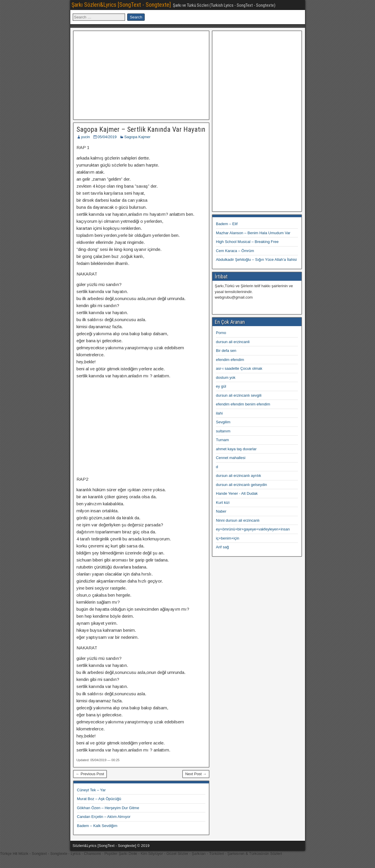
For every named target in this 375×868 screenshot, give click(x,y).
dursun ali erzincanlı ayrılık (238, 476)
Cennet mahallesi (231, 458)
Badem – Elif (227, 224)
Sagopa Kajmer (137, 137)
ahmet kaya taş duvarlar (236, 449)
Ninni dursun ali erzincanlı (238, 520)
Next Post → (196, 774)
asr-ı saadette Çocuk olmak (239, 368)
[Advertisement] (141, 74)
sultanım (223, 431)
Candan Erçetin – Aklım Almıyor (104, 817)
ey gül (221, 386)
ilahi (219, 413)
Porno (221, 333)
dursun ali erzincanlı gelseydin (241, 485)
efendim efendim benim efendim (243, 404)
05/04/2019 (107, 137)
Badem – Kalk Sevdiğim (97, 826)
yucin (86, 137)
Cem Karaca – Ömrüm (235, 251)
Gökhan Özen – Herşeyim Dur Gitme (108, 808)
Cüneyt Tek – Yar (91, 790)
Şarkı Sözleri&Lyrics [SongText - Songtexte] (121, 5)
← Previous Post (90, 774)
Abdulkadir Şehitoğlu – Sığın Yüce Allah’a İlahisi (256, 260)
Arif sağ (222, 547)
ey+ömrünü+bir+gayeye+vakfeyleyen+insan (253, 529)
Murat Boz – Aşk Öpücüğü (99, 799)
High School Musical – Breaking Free (247, 242)
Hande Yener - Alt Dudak (237, 493)
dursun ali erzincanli (233, 342)
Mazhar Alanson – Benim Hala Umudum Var (253, 233)
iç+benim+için (228, 538)
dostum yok (226, 377)
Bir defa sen (226, 351)
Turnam (222, 440)
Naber (221, 511)
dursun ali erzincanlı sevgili (239, 395)
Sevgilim (223, 422)
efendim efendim (230, 360)
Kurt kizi (223, 503)
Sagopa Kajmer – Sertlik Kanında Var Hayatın (141, 129)
